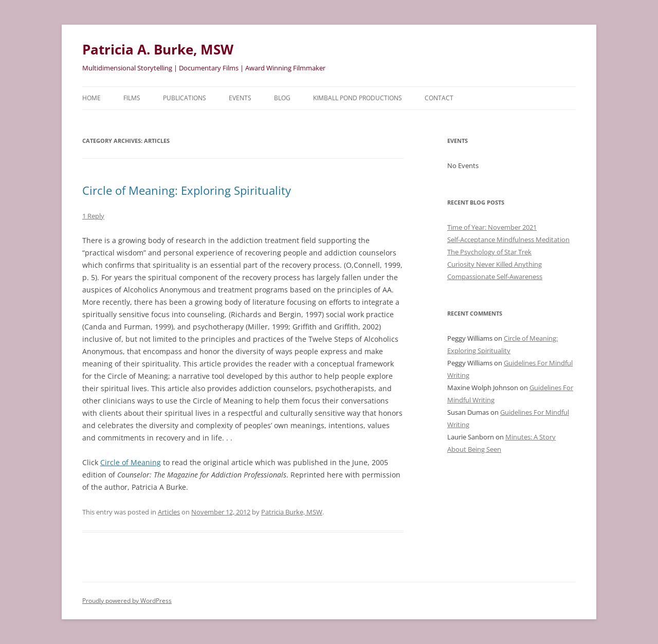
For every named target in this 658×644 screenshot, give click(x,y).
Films (132, 98)
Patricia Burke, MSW (292, 512)
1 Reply (93, 216)
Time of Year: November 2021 (492, 227)
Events (240, 98)
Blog (282, 98)
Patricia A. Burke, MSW (158, 49)
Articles (169, 512)
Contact (439, 98)
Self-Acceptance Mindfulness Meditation (508, 240)
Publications (185, 98)
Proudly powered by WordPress (127, 601)
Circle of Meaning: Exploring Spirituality (187, 190)
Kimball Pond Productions (358, 98)
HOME (92, 98)
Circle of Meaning (131, 462)
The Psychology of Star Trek (489, 252)
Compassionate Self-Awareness (495, 277)
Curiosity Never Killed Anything (495, 264)
